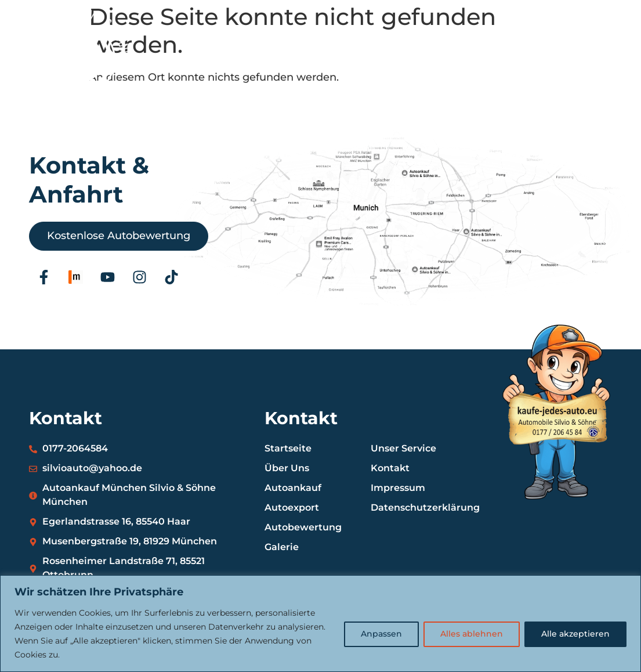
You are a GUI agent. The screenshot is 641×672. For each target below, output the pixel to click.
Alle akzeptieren (575, 634)
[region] (320, 624)
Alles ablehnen (472, 634)
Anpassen (381, 634)
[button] (597, 71)
